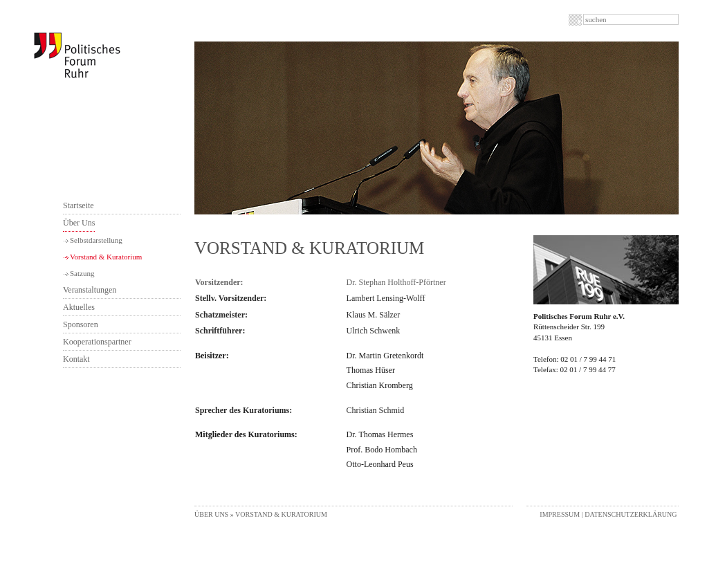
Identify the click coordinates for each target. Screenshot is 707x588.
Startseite (79, 205)
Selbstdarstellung (96, 240)
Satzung (82, 273)
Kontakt (76, 359)
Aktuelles (79, 307)
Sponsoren (81, 324)
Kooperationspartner (97, 342)
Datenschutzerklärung (631, 514)
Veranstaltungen (90, 290)
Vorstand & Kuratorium (106, 257)
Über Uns (79, 223)
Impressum (560, 514)
